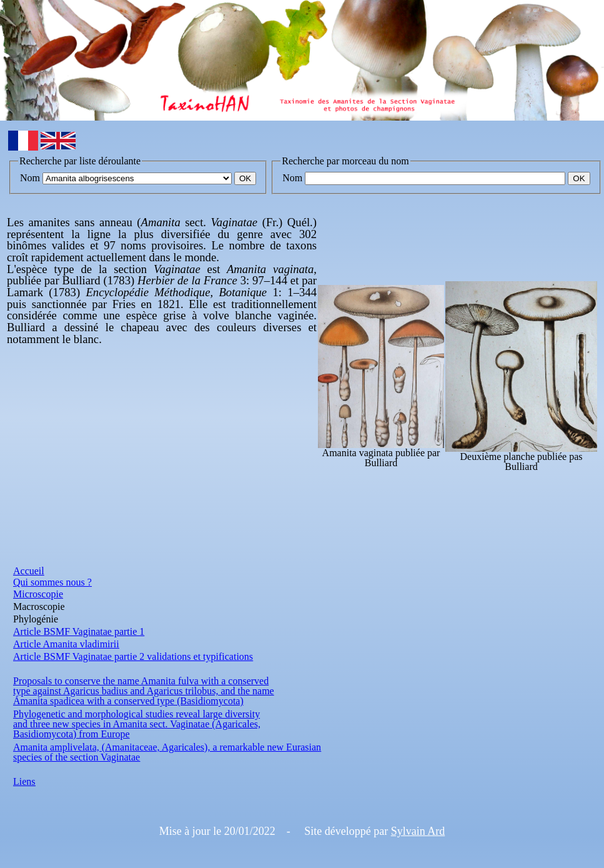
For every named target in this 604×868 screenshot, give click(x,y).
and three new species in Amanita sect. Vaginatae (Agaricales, (137, 724)
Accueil (29, 571)
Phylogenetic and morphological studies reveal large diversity (136, 714)
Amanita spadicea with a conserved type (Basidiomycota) (128, 701)
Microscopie (38, 594)
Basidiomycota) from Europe (72, 734)
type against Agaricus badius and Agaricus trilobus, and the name (144, 691)
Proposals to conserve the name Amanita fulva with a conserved (141, 681)
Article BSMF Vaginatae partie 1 (79, 631)
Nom (30, 178)
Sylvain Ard (418, 831)
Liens (24, 781)
